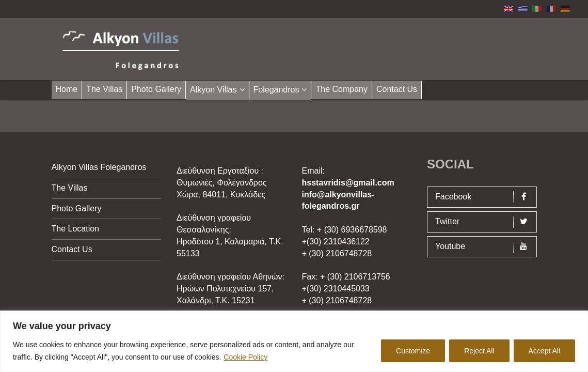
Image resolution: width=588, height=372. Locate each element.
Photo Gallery (156, 89)
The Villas (104, 89)
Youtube (484, 247)
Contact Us (397, 89)
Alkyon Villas (213, 90)
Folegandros (276, 90)
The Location (76, 229)
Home (67, 89)
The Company (341, 89)
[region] (294, 341)
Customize (413, 351)
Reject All (479, 351)
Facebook (484, 197)
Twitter (484, 222)
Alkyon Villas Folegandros (99, 167)
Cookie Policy (245, 357)
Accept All (544, 351)
